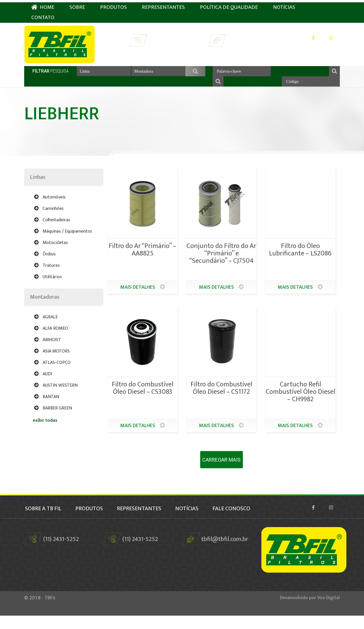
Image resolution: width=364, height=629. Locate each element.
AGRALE (46, 324)
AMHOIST (48, 347)
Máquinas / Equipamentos (63, 238)
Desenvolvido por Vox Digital (310, 611)
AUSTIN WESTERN (56, 393)
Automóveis (50, 204)
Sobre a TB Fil (42, 515)
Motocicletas (51, 250)
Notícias (284, 5)
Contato (43, 15)
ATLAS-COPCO (52, 370)
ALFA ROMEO (51, 336)
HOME (43, 5)
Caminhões (49, 216)
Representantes (163, 5)
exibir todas (45, 428)
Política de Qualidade (229, 5)
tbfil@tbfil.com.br (251, 38)
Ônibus (45, 261)
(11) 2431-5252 (166, 38)
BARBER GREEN (53, 415)
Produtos (113, 5)
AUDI (43, 381)
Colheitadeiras (52, 227)
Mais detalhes (143, 294)
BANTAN (47, 404)
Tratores (47, 273)
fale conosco (43, 522)
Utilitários (48, 284)
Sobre (77, 5)
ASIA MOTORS (52, 358)
